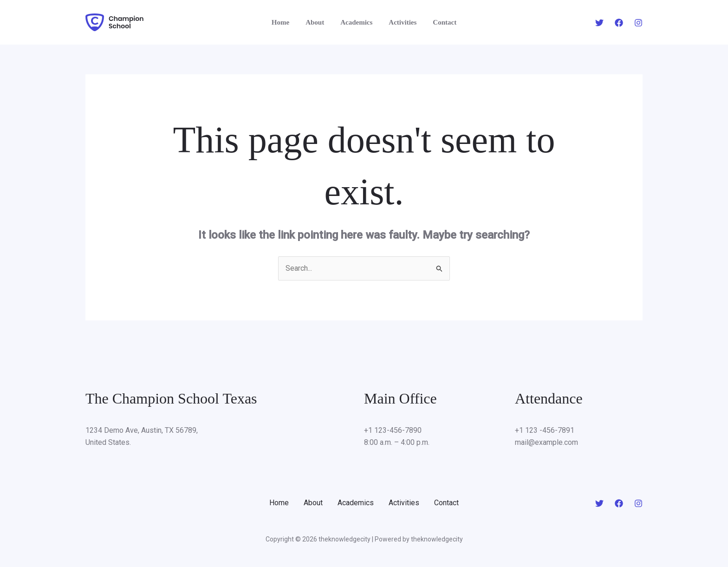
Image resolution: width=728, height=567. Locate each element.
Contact (440, 22)
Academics (356, 22)
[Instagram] (638, 23)
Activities (400, 22)
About (317, 22)
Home (285, 22)
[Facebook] (619, 23)
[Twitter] (599, 23)
